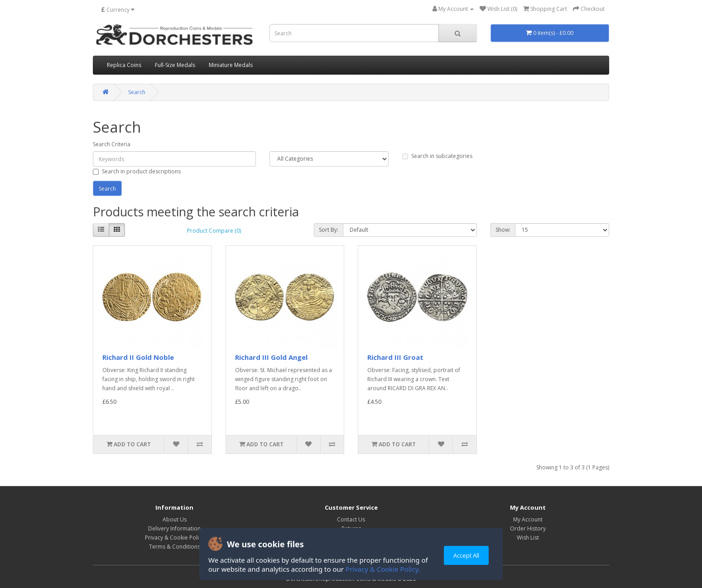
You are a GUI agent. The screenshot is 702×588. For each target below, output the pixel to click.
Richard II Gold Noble (138, 357)
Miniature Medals (231, 65)
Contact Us (351, 519)
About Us (175, 519)
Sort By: (329, 230)
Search (137, 92)
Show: (503, 230)
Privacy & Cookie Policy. (383, 569)
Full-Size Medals (175, 65)
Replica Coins (124, 65)
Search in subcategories (437, 156)
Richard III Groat (395, 357)
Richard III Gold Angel (271, 357)
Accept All (466, 555)
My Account (528, 519)
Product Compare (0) (214, 231)
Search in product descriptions (137, 171)
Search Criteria (112, 144)
